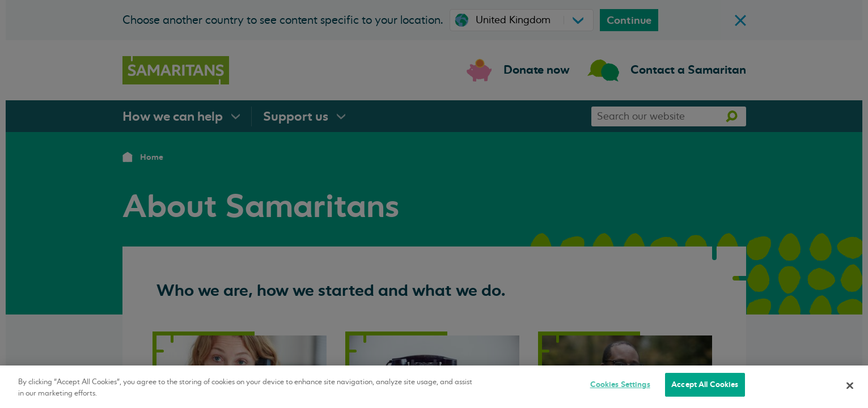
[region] (434, 387)
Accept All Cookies (705, 384)
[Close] (850, 385)
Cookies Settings (620, 384)
